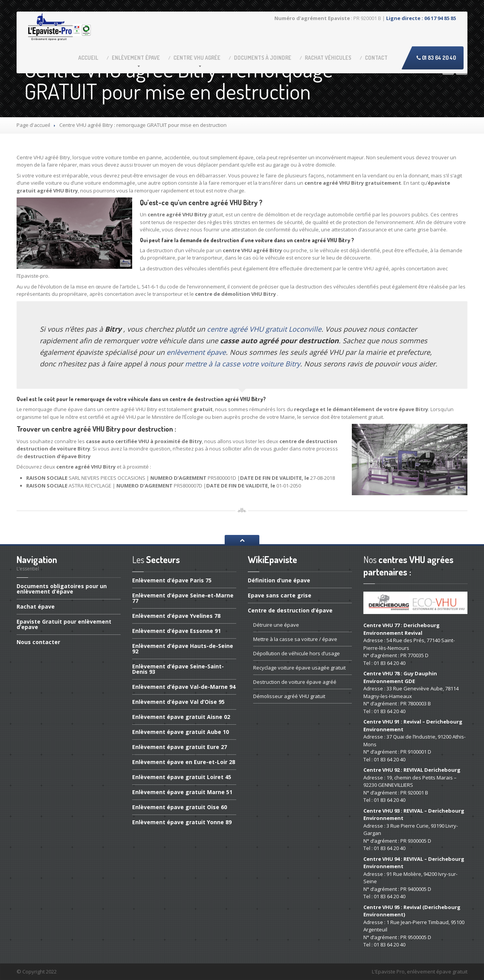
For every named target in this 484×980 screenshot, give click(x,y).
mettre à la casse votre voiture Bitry (243, 364)
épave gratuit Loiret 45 (182, 777)
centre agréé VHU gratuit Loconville (264, 329)
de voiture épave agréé (295, 682)
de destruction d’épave (290, 610)
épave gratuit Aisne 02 (181, 717)
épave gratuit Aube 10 (181, 732)
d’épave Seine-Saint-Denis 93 (178, 669)
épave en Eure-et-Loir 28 (184, 762)
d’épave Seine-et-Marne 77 (183, 598)
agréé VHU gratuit (289, 696)
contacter (38, 642)
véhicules (328, 58)
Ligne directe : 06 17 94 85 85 (421, 18)
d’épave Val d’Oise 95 (178, 702)
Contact (376, 58)
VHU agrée (197, 58)
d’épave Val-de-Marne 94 (184, 687)
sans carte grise (280, 595)
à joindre (263, 58)
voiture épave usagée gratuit (299, 668)
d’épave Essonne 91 (176, 631)
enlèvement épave (196, 352)
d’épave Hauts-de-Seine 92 (183, 649)
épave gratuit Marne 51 (182, 792)
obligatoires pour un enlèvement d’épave (62, 589)
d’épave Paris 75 (172, 581)
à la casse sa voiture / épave (295, 639)
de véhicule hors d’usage (297, 653)
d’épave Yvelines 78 (176, 616)
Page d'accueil (33, 125)
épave (136, 58)
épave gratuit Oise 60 (180, 807)
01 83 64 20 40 (436, 58)
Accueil (88, 58)
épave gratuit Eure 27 (180, 747)
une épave (276, 625)
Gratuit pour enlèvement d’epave (64, 624)
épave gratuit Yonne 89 (182, 822)
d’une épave (279, 581)
